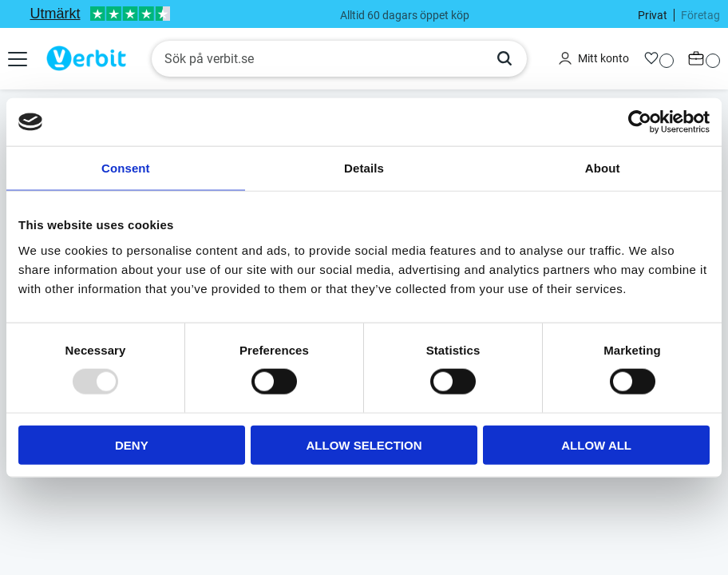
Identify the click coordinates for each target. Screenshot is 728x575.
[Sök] (504, 59)
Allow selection (364, 444)
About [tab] (603, 168)
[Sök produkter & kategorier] (317, 59)
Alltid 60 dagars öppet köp (405, 15)
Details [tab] (364, 168)
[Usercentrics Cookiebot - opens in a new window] (640, 122)
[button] (19, 59)
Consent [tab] (126, 168)
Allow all (596, 444)
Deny (132, 444)
